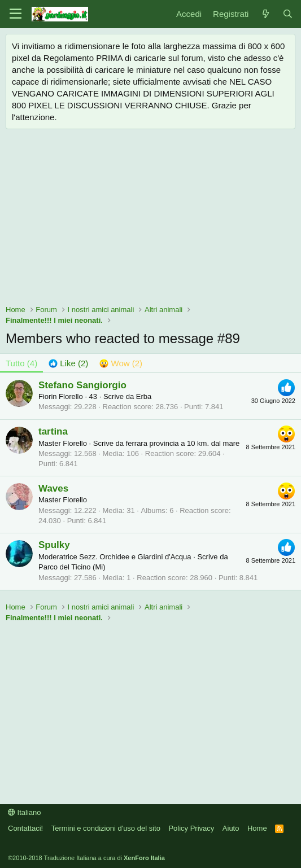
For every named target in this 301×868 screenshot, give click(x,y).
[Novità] (265, 14)
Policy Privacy (191, 828)
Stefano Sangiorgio (82, 385)
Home (257, 828)
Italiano (25, 812)
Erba (144, 396)
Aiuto (231, 828)
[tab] (68, 363)
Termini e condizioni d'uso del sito (106, 828)
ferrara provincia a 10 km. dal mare (183, 443)
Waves (53, 488)
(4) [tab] (21, 363)
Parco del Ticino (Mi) (72, 567)
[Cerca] (288, 14)
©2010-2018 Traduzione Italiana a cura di (86, 858)
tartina (53, 431)
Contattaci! (25, 828)
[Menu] (16, 14)
